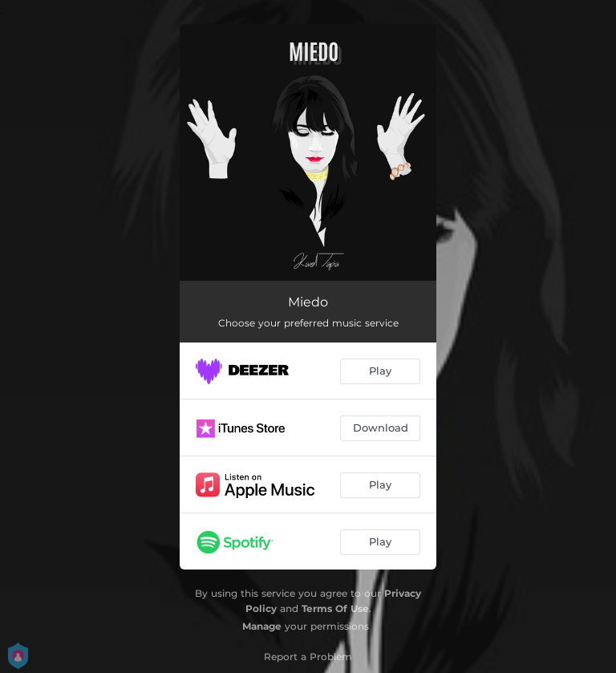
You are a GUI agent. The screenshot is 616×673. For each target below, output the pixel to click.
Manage (262, 626)
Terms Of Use (335, 608)
